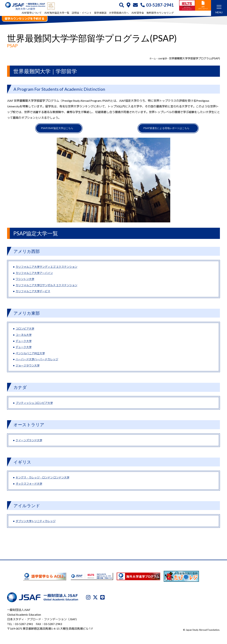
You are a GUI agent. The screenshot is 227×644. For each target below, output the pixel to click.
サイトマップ (212, 626)
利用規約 (180, 626)
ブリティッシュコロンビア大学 (35, 405)
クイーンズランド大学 (30, 442)
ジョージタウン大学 (28, 368)
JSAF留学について (32, 13)
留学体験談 (100, 13)
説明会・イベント (82, 13)
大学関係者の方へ (119, 13)
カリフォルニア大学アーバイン (35, 275)
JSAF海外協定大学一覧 (57, 13)
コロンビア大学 (26, 331)
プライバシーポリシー (157, 626)
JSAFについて (132, 626)
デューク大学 (24, 343)
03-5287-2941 (157, 5)
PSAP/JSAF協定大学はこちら (57, 129)
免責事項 (195, 626)
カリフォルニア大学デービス (34, 294)
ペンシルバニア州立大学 (31, 355)
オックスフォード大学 (30, 486)
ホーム (150, 58)
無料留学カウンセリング (160, 13)
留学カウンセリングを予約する (24, 19)
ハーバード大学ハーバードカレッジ (38, 361)
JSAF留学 (161, 58)
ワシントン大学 (26, 281)
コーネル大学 (24, 337)
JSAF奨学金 (138, 13)
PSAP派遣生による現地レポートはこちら (166, 129)
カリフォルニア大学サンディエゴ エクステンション (49, 269)
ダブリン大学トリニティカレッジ (37, 523)
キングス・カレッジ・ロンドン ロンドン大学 (44, 480)
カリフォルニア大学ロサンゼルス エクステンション (49, 287)
